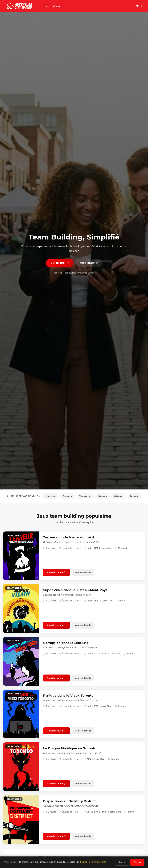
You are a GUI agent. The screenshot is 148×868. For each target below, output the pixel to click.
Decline (122, 862)
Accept (137, 862)
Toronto (67, 496)
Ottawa (120, 496)
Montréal (49, 496)
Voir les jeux (59, 263)
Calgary (136, 496)
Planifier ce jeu (57, 572)
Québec (103, 496)
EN (143, 6)
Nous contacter (90, 263)
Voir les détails (85, 572)
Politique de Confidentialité (93, 862)
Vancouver (85, 496)
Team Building (52, 6)
